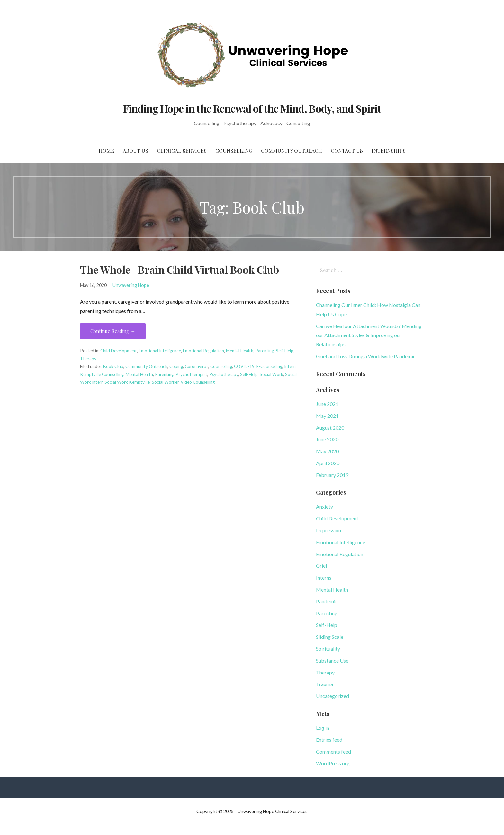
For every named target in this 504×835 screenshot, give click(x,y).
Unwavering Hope (131, 285)
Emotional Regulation (203, 351)
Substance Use (332, 661)
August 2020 (330, 428)
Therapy (88, 359)
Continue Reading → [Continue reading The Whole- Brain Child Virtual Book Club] (113, 331)
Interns (324, 578)
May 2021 (327, 416)
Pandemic (327, 601)
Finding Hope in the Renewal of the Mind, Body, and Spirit (252, 108)
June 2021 (327, 404)
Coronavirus (197, 366)
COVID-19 (244, 366)
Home (106, 151)
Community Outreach (292, 151)
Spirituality (328, 649)
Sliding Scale (330, 637)
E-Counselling (269, 366)
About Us (135, 151)
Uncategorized (333, 696)
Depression (328, 530)
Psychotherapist (191, 374)
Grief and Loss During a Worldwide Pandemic (366, 356)
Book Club (113, 366)
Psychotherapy (224, 374)
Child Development (119, 351)
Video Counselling (198, 382)
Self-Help (285, 351)
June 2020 (327, 439)
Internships (389, 151)
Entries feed (329, 740)
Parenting (265, 351)
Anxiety (324, 506)
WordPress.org (333, 763)
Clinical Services (182, 151)
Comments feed (333, 752)
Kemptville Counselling (102, 374)
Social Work (271, 374)
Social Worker (165, 382)
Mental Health (240, 351)
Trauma (324, 684)
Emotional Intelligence (160, 351)
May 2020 (327, 451)
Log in (323, 728)
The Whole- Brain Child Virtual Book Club (180, 269)
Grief (322, 566)
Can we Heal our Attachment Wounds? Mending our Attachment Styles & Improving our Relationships (369, 335)
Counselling (234, 151)
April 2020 (328, 463)
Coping (176, 366)
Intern (290, 366)
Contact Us (347, 151)
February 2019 (332, 475)
